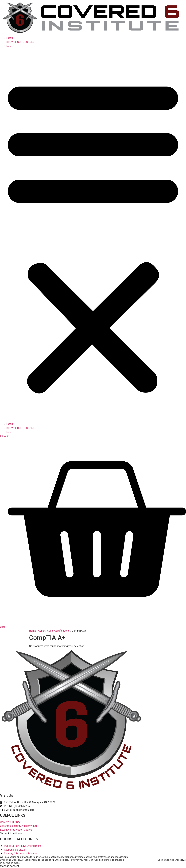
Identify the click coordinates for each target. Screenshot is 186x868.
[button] (93, 235)
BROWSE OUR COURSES (20, 42)
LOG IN (10, 46)
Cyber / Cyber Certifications (54, 631)
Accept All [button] (181, 860)
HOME (10, 38)
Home (33, 631)
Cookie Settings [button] (166, 860)
